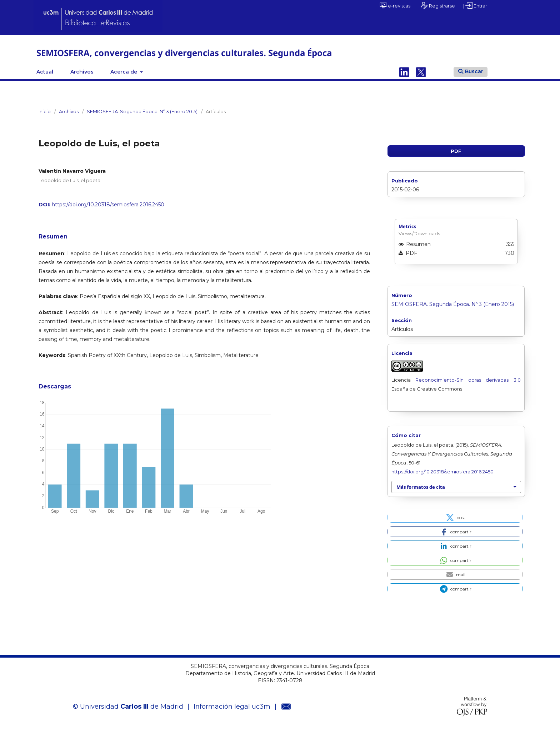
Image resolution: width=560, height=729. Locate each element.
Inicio (45, 111)
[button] (455, 517)
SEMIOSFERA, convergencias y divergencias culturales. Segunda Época (184, 53)
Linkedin (404, 72)
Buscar (471, 71)
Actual (45, 72)
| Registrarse (437, 5)
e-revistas (395, 5)
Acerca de (124, 72)
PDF (456, 151)
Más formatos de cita (421, 487)
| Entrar (475, 5)
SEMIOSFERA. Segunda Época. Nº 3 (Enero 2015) (142, 111)
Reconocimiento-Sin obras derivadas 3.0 (466, 380)
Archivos (82, 72)
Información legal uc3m (232, 707)
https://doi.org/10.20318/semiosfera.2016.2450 (108, 205)
